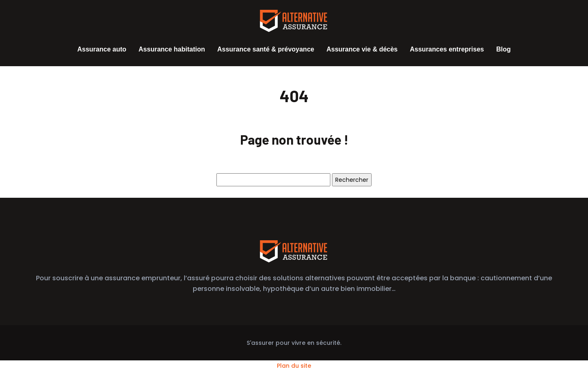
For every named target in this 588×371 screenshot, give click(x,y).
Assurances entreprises (447, 49)
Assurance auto (102, 49)
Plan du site (294, 366)
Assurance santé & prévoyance (266, 49)
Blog (503, 49)
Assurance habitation (172, 49)
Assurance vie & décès (362, 49)
